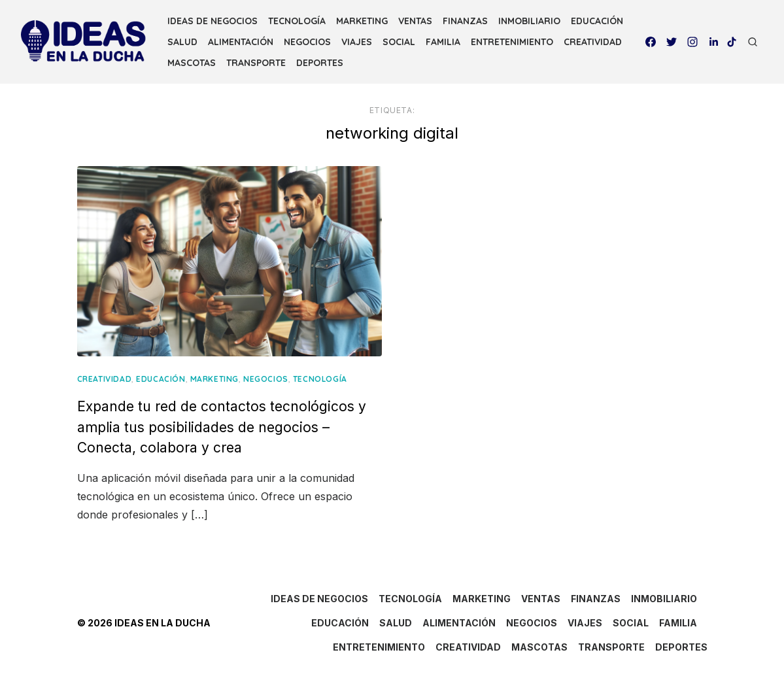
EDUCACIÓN (597, 21)
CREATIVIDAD (593, 42)
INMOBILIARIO (529, 21)
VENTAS (415, 21)
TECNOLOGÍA (297, 21)
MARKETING (362, 21)
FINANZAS (465, 21)
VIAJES (357, 42)
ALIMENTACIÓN (241, 42)
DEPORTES (320, 63)
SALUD (182, 42)
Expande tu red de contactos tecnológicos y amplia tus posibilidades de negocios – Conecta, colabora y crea (222, 427)
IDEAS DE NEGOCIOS (213, 21)
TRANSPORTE (256, 63)
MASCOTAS (192, 63)
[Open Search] (753, 42)
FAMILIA (443, 42)
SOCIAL (399, 42)
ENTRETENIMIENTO (512, 42)
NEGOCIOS (307, 42)
